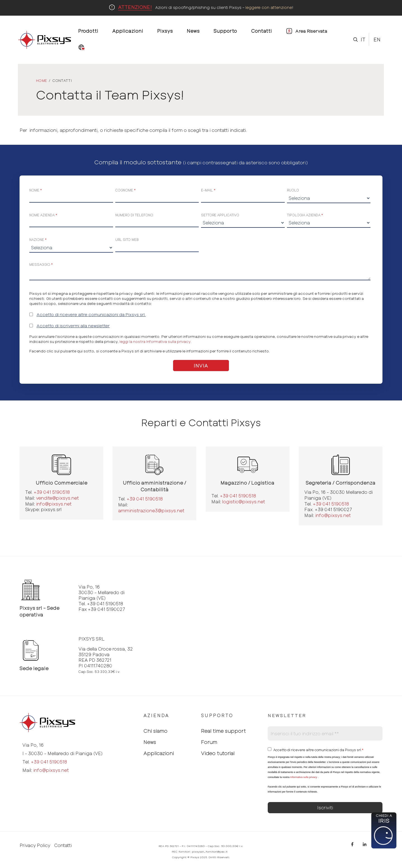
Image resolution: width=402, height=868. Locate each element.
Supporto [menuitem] (225, 31)
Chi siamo (155, 731)
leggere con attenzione (269, 7)
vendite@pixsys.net (57, 498)
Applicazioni (159, 753)
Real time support (223, 731)
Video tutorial (218, 753)
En (377, 39)
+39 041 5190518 (52, 492)
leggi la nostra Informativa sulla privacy (155, 341)
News (150, 742)
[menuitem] (82, 48)
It (363, 39)
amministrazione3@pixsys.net (151, 510)
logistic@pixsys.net (244, 501)
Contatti (63, 845)
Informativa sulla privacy (304, 777)
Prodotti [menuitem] (88, 31)
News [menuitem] (193, 31)
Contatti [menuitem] (261, 31)
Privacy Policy (35, 845)
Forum (209, 742)
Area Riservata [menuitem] (311, 31)
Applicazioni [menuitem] (128, 31)
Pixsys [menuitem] (165, 31)
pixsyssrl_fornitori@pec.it (210, 852)
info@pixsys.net (54, 504)
